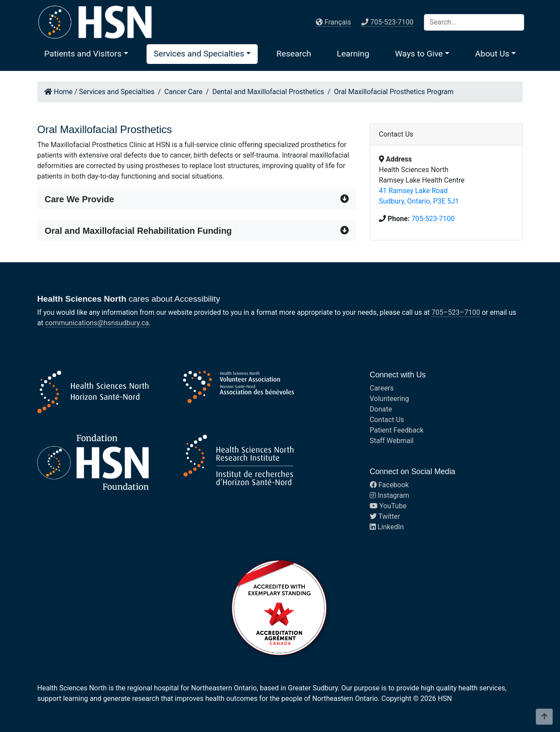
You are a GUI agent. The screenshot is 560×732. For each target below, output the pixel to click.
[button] (86, 54)
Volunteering (389, 399)
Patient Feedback (397, 430)
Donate (381, 409)
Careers (382, 388)
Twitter (385, 516)
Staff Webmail (392, 441)
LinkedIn (387, 527)
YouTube (388, 506)
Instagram (389, 495)
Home (58, 92)
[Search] (474, 22)
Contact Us (387, 420)
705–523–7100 (456, 312)
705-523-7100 (433, 219)
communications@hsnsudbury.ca (97, 323)
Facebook (389, 485)
